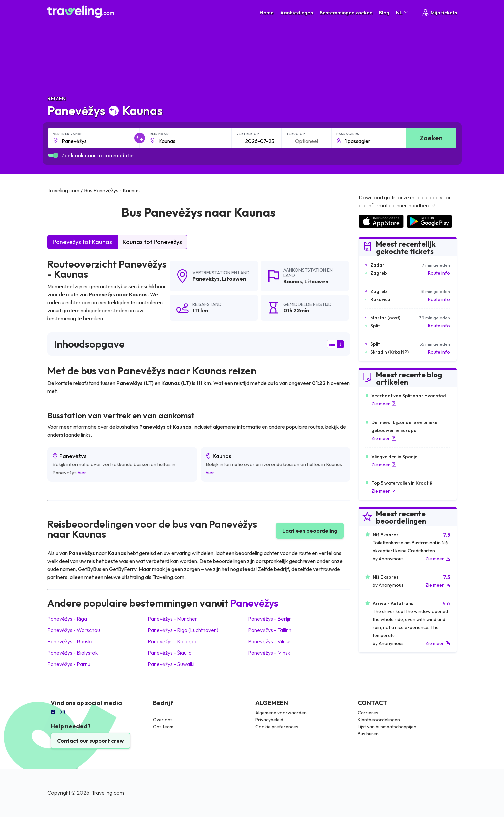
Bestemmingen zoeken (346, 13)
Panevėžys (206, 279)
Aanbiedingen (297, 13)
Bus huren (368, 734)
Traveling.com (108, 793)
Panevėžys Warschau (74, 630)
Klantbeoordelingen (379, 720)
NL (403, 13)
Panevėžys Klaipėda (173, 641)
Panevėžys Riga (67, 619)
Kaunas (293, 281)
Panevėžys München (173, 619)
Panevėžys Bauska (70, 641)
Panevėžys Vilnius (270, 641)
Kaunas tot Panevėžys (152, 242)
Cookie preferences (277, 727)
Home (267, 13)
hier (82, 472)
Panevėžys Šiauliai (170, 653)
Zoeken (431, 138)
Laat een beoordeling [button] (310, 531)
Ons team (163, 727)
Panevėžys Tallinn (270, 630)
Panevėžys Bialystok (72, 653)
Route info (439, 273)
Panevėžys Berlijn (270, 619)
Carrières (368, 713)
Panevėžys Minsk (269, 653)
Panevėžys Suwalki (171, 664)
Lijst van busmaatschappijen (387, 727)
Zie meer (384, 404)
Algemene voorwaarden (281, 713)
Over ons (163, 720)
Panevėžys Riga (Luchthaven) (183, 630)
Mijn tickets (439, 13)
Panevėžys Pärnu (69, 664)
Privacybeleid (269, 720)
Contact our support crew (90, 741)
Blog (384, 13)
